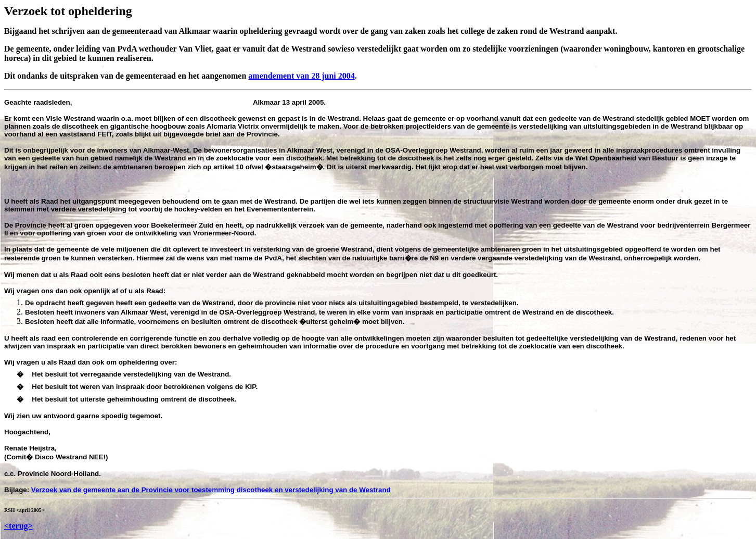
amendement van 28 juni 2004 (301, 76)
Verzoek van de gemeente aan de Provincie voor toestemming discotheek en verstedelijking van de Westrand (211, 490)
